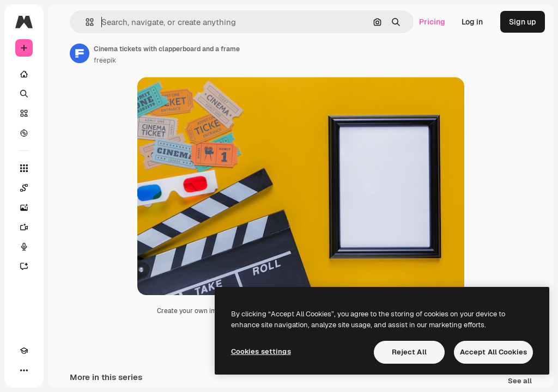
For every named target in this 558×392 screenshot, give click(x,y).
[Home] (24, 74)
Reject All (409, 352)
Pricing (432, 22)
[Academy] (24, 351)
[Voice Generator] (24, 247)
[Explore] (24, 133)
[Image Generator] (24, 207)
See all (520, 381)
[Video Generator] (24, 227)
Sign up (523, 22)
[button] (85, 22)
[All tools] (24, 168)
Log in (472, 22)
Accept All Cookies (493, 352)
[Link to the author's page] (80, 53)
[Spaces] (24, 188)
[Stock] (24, 113)
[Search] (24, 94)
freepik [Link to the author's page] (105, 60)
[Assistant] (24, 266)
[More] (24, 370)
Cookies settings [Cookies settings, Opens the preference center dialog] (261, 351)
